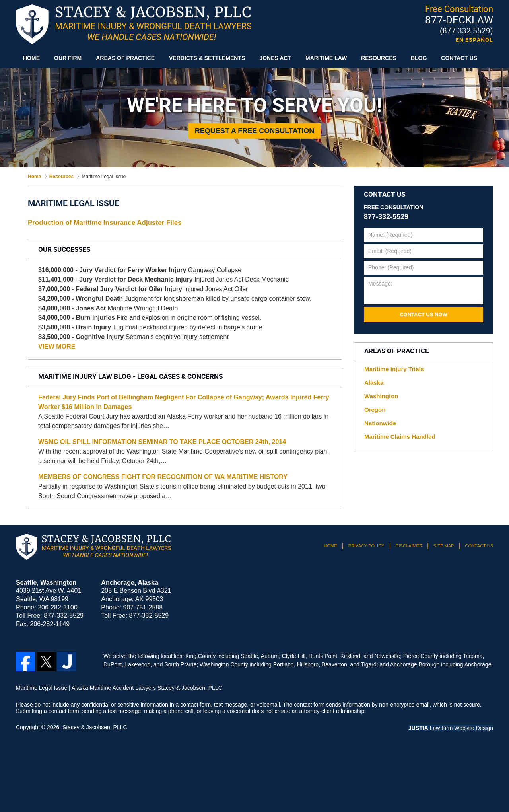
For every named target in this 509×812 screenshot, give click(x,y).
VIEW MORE (57, 346)
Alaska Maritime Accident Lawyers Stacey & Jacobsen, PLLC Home (134, 24)
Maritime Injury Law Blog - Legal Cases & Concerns (130, 377)
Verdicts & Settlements (207, 58)
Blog (419, 58)
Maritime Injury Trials (394, 369)
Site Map (444, 546)
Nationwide (380, 423)
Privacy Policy (366, 546)
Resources (379, 58)
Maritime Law (326, 58)
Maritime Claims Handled (400, 437)
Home (31, 58)
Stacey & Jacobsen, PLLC (95, 727)
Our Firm (68, 58)
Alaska (374, 383)
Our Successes (64, 250)
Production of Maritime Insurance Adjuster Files (105, 223)
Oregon (375, 410)
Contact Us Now (424, 314)
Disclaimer (409, 546)
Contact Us (459, 58)
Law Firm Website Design (451, 728)
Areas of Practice (125, 58)
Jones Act (275, 58)
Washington (381, 396)
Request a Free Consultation (255, 131)
